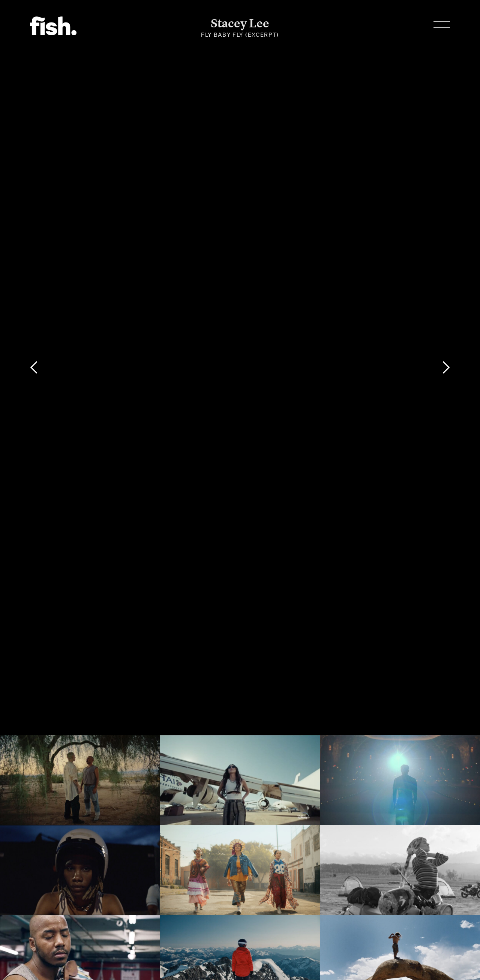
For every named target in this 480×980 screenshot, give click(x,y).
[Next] (446, 367)
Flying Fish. (53, 26)
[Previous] (34, 367)
